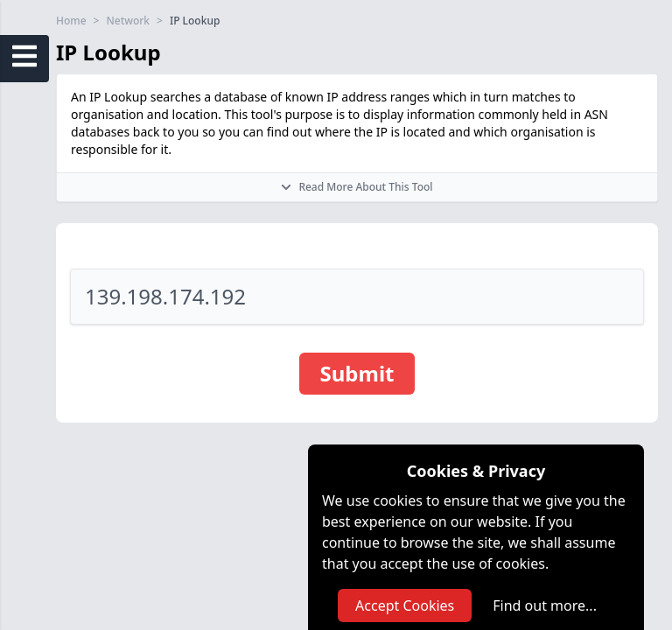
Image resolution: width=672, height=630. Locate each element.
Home (71, 21)
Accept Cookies (405, 605)
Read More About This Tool (357, 187)
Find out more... (545, 605)
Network (128, 21)
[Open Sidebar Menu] (24, 56)
